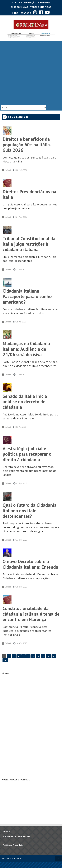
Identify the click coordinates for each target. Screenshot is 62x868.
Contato (26, 13)
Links (15, 13)
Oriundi (8, 170)
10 (48, 656)
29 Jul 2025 (21, 322)
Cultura (17, 2)
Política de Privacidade (13, 845)
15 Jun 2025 (21, 374)
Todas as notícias (41, 7)
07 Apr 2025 (21, 427)
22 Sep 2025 (21, 269)
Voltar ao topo (58, 859)
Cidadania (44, 2)
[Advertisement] (31, 73)
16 (5, 660)
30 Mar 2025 (22, 587)
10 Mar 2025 (22, 643)
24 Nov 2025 (22, 217)
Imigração (30, 2)
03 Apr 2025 (21, 483)
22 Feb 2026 (21, 170)
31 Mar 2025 (22, 540)
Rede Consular (20, 7)
